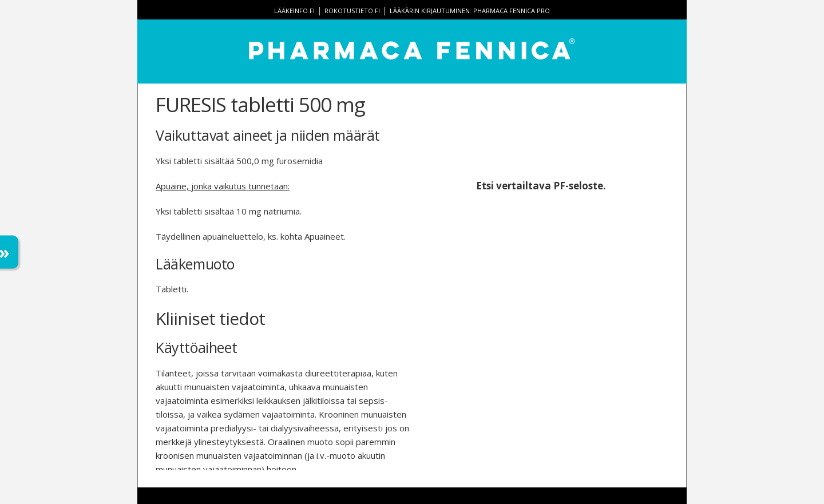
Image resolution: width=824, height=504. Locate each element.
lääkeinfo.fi (294, 11)
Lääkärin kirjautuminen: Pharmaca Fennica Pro (470, 11)
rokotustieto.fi (352, 11)
